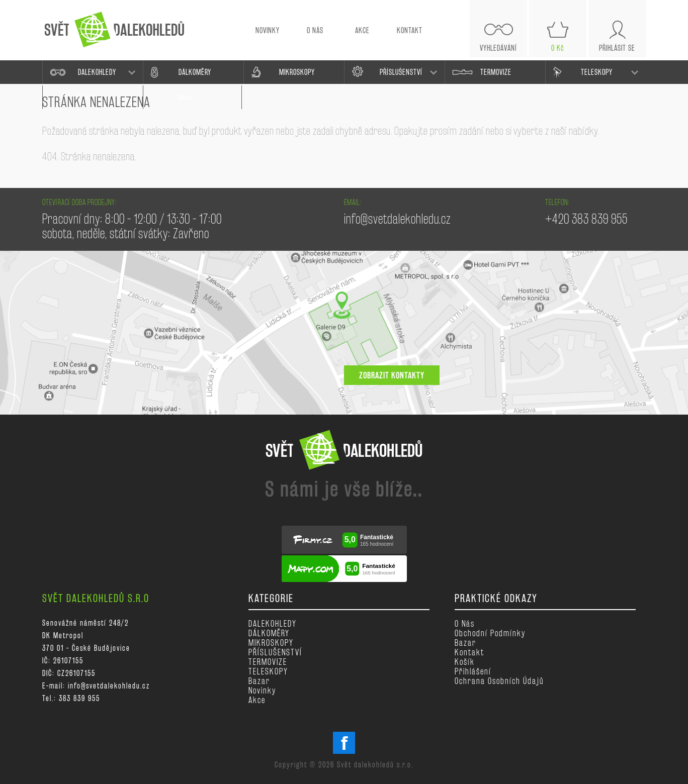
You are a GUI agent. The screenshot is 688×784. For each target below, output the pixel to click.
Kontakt (469, 652)
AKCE (362, 30)
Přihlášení (473, 671)
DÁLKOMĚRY (195, 72)
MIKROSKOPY (297, 72)
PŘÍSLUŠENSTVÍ (401, 72)
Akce (257, 700)
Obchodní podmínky (490, 633)
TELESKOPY (597, 72)
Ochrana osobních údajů (499, 681)
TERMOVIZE (496, 72)
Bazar (259, 681)
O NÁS (315, 30)
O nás (465, 623)
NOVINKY (268, 30)
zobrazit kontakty (392, 375)
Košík (465, 662)
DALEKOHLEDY (97, 72)
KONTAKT (410, 30)
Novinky (262, 690)
